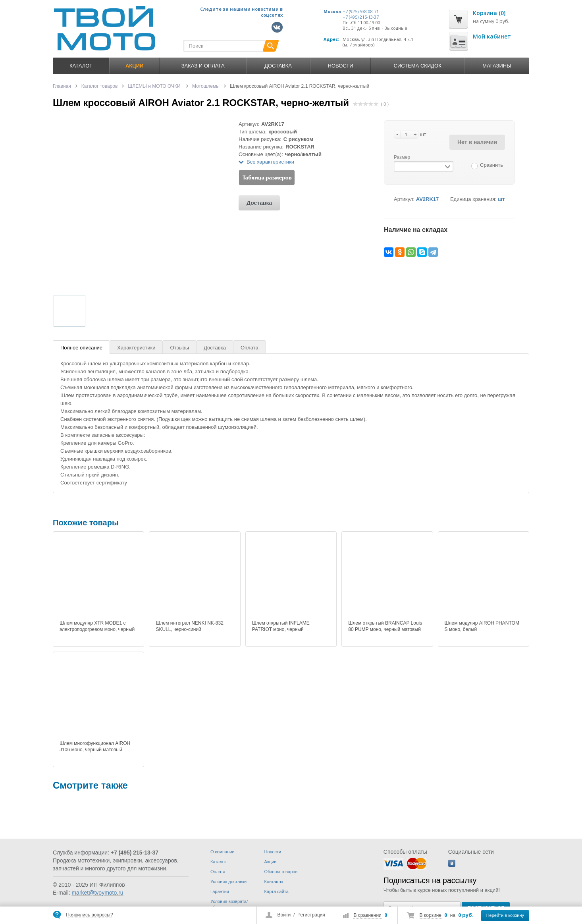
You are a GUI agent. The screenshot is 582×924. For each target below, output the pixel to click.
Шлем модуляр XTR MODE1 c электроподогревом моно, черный (97, 626)
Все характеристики (270, 162)
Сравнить (491, 165)
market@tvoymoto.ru (97, 893)
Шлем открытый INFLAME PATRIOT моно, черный (281, 626)
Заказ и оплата (203, 66)
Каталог (81, 66)
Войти (284, 915)
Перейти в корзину (505, 915)
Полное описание (81, 348)
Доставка (278, 66)
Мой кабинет (492, 36)
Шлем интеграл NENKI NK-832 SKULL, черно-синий (189, 626)
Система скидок (418, 66)
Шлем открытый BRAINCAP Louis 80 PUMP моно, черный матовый (385, 626)
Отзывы (179, 348)
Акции (271, 862)
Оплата (250, 348)
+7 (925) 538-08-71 (361, 12)
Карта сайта (277, 891)
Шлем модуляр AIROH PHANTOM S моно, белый (482, 626)
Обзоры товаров (281, 872)
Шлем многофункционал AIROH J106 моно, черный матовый (95, 747)
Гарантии (220, 891)
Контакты (274, 882)
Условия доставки (228, 882)
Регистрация (311, 915)
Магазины (497, 66)
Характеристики (136, 348)
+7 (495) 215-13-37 (361, 17)
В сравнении (367, 915)
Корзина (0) (489, 13)
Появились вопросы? (89, 915)
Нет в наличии (477, 142)
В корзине (431, 915)
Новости (341, 66)
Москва (332, 12)
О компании (223, 852)
